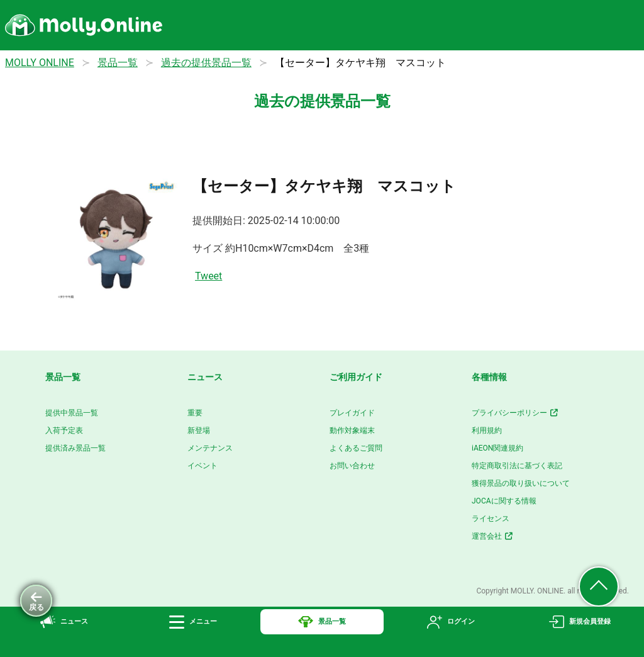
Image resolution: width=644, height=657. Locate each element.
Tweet (208, 276)
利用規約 (487, 430)
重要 (195, 413)
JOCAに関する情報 (504, 501)
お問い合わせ (352, 466)
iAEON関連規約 (497, 448)
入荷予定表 (64, 430)
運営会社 (493, 536)
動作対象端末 (352, 430)
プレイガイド (352, 413)
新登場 (199, 430)
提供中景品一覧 (72, 413)
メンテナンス (210, 448)
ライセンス (491, 519)
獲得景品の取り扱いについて (521, 483)
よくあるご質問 (356, 448)
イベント (203, 466)
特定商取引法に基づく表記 (517, 466)
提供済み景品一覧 (75, 448)
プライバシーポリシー (515, 413)
